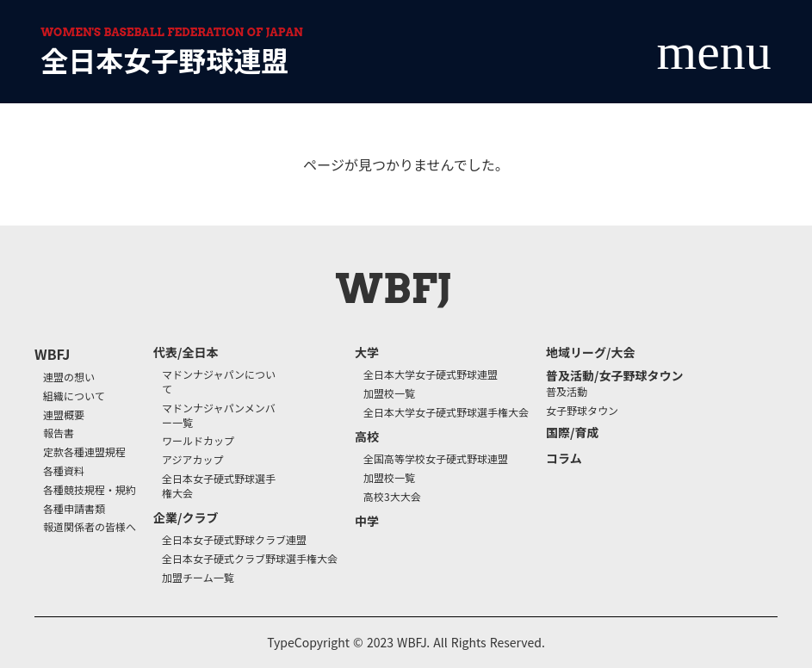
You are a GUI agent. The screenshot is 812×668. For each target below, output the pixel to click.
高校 (367, 437)
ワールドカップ (198, 441)
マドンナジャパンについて (219, 382)
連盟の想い (69, 377)
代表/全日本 (186, 353)
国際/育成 (572, 433)
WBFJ (52, 354)
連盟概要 (64, 415)
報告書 (59, 433)
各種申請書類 (74, 509)
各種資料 (64, 471)
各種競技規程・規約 (90, 490)
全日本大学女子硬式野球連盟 (431, 374)
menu (714, 52)
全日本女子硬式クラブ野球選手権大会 (250, 559)
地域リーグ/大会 (590, 353)
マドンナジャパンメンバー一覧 (219, 415)
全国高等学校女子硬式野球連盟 (436, 459)
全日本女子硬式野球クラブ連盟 (234, 540)
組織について (74, 396)
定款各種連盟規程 (84, 452)
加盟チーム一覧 (198, 578)
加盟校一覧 (389, 393)
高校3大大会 (392, 497)
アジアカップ (193, 460)
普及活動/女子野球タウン (614, 376)
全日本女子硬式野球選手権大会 (219, 486)
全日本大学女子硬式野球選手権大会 (446, 412)
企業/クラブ (186, 518)
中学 (367, 521)
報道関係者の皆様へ (90, 527)
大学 (367, 353)
